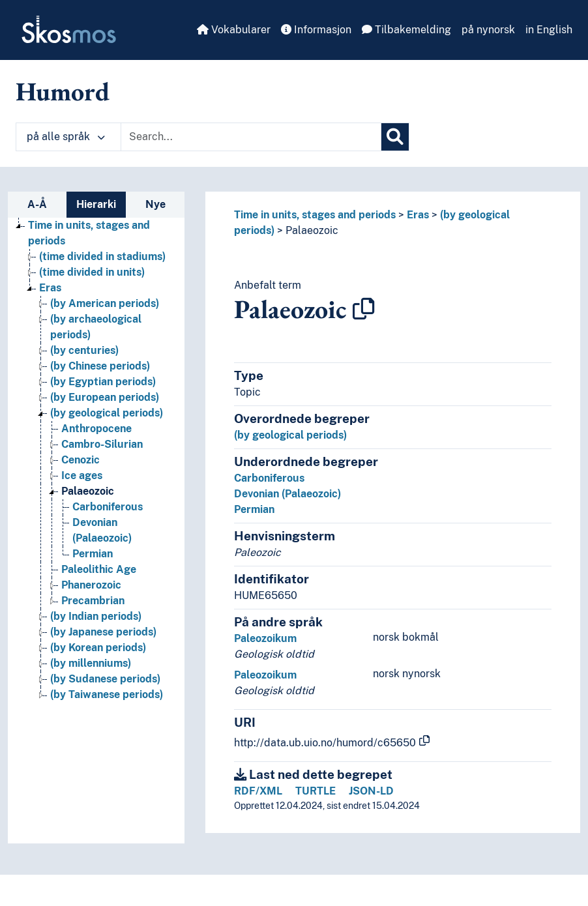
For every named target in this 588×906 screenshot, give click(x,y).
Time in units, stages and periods (315, 215)
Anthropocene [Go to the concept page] (96, 429)
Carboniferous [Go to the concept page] (108, 507)
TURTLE (316, 791)
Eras (418, 215)
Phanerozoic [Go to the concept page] (91, 585)
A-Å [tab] (37, 204)
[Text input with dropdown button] (251, 137)
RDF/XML (258, 791)
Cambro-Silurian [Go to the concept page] (102, 444)
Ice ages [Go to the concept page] (82, 475)
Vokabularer (234, 30)
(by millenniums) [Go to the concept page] (91, 663)
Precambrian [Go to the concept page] (93, 601)
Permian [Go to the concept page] (93, 554)
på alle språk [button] (66, 137)
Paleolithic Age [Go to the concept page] (99, 569)
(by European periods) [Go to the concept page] (105, 397)
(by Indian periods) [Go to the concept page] (96, 616)
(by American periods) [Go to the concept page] (105, 303)
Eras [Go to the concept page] (50, 288)
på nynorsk (488, 30)
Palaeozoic (312, 230)
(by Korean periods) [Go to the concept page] (98, 648)
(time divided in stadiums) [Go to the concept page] (102, 256)
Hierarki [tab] (96, 204)
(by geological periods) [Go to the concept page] (107, 413)
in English (549, 30)
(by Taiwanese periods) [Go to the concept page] (107, 694)
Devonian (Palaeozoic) (287, 494)
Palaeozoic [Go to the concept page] (88, 491)
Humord (63, 91)
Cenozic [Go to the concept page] (81, 460)
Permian (254, 509)
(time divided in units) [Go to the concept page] (92, 272)
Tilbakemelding (406, 30)
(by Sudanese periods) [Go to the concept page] (105, 679)
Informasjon (316, 30)
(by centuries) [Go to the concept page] (84, 350)
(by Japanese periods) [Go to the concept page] (103, 632)
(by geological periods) (290, 435)
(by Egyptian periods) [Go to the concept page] (103, 382)
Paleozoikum (265, 638)
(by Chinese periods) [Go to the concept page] (100, 366)
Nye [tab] (155, 204)
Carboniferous (269, 478)
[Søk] (395, 137)
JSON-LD (371, 791)
